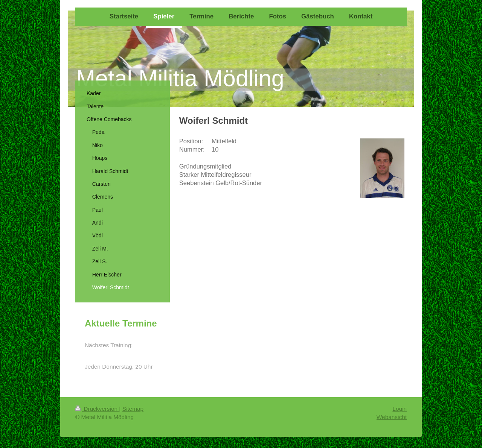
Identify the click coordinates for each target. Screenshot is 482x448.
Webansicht (392, 417)
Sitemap (133, 409)
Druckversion (97, 409)
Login (400, 409)
